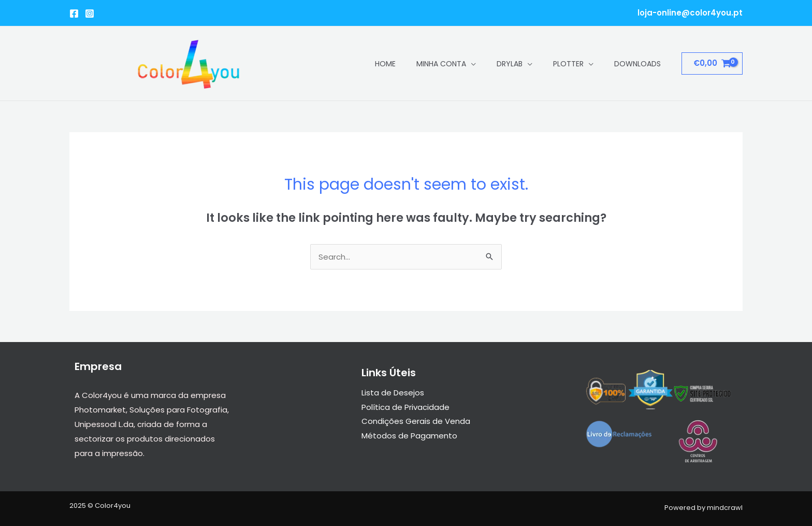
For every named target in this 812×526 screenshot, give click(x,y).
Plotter (568, 64)
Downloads (637, 64)
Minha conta (441, 64)
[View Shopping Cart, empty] (712, 63)
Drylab (510, 64)
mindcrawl (725, 508)
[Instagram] (90, 13)
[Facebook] (74, 13)
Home (385, 64)
